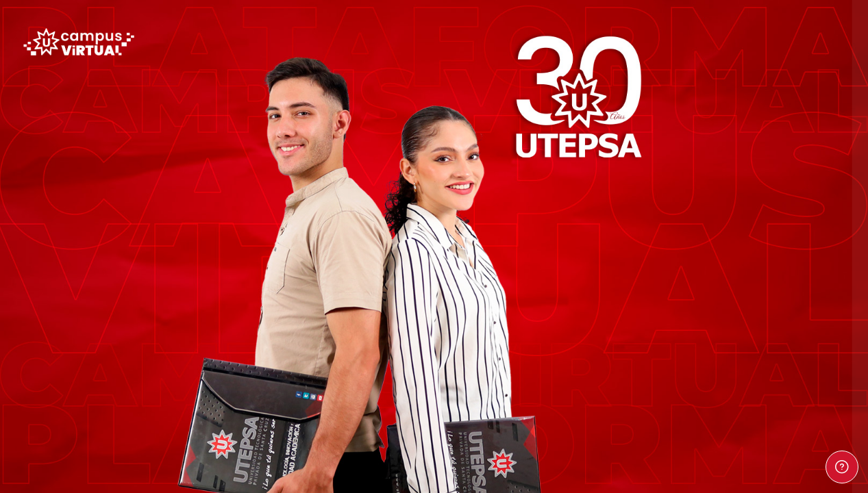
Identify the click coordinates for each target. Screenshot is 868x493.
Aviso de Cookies (790, 420)
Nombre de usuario (647, 94)
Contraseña (630, 161)
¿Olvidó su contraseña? (805, 225)
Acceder (723, 262)
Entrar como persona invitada (723, 352)
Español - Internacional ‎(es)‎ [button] (670, 415)
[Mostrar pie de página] (842, 467)
